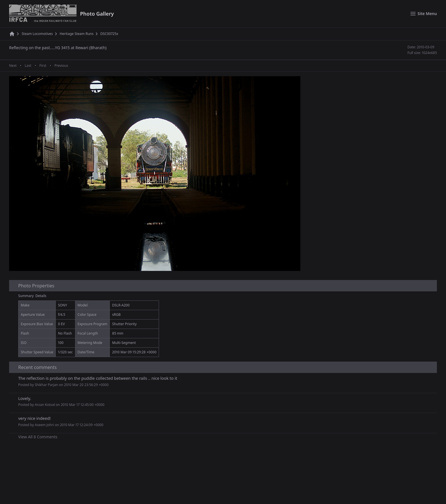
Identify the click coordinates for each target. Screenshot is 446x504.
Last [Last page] (28, 66)
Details (41, 296)
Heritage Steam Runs (77, 34)
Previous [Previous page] (61, 66)
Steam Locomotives (37, 34)
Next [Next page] (13, 66)
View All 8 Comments (38, 437)
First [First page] (43, 66)
